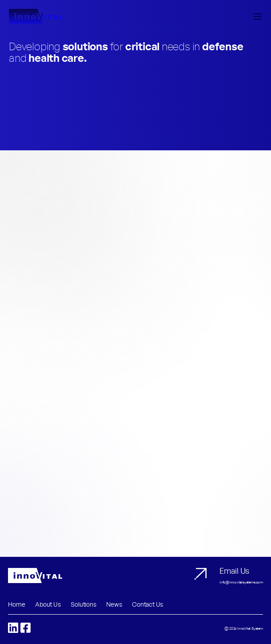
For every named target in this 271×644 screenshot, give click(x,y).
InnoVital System (250, 629)
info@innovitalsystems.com (241, 583)
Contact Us (147, 605)
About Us (48, 605)
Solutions (83, 605)
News (114, 605)
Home (16, 605)
